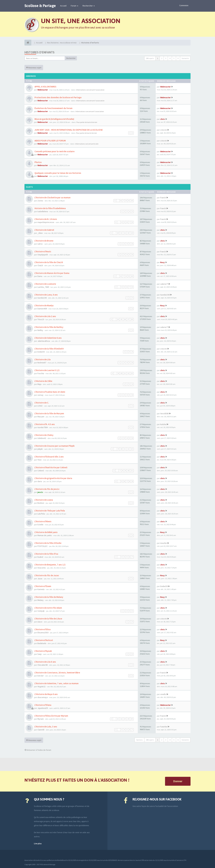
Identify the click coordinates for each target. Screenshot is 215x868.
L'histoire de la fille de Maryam (49, 413)
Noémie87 (42, 363)
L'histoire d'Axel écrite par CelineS (51, 467)
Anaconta (42, 568)
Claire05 (41, 730)
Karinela (41, 589)
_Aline (40, 233)
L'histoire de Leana (43, 500)
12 (125, 233)
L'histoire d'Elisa (42, 629)
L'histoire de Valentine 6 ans (48, 338)
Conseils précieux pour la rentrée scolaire (54, 151)
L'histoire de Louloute (45, 284)
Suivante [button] (185, 58)
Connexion (184, 5)
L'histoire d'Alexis (43, 521)
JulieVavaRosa (44, 341)
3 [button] (166, 58)
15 (132, 719)
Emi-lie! (40, 676)
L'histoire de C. (42, 403)
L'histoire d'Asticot (44, 640)
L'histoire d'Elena (43, 705)
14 (132, 233)
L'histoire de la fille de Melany (49, 597)
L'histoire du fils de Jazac (47, 575)
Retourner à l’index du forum (38, 750)
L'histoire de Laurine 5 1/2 (47, 370)
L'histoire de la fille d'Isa (46, 554)
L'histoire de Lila (42, 359)
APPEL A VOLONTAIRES (45, 87)
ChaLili (40, 265)
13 (128, 233)
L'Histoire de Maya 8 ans (46, 694)
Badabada (42, 643)
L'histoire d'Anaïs (43, 251)
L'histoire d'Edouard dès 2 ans (49, 457)
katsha (163, 424)
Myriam (41, 719)
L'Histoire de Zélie (43, 381)
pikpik (40, 449)
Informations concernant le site (87, 144)
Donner (178, 781)
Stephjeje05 (43, 255)
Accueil (63, 6)
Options (139, 740)
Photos (38, 162)
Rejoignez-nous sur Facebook (157, 799)
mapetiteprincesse (46, 222)
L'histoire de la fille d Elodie (48, 543)
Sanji (39, 654)
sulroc (40, 244)
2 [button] (162, 58)
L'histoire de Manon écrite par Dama (52, 273)
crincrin (163, 130)
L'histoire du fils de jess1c (47, 489)
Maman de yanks (45, 535)
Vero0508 (164, 414)
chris (162, 119)
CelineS (41, 471)
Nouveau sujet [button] (34, 68)
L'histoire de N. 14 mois (46, 219)
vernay (40, 395)
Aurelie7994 (43, 427)
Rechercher (89, 6)
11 (121, 233)
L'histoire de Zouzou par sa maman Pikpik (54, 446)
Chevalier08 (43, 665)
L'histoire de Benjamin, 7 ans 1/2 (50, 565)
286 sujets (150, 58)
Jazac (40, 579)
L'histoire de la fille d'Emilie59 (49, 349)
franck (163, 198)
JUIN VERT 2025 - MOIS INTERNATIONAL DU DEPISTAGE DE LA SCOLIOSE (68, 130)
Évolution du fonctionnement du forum (53, 108)
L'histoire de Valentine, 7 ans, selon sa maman (56, 683)
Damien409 (42, 309)
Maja (39, 384)
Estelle (40, 525)
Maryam (41, 417)
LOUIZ (40, 406)
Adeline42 (42, 438)
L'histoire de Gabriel (44, 230)
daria (40, 481)
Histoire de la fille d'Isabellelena (50, 208)
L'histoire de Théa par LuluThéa (49, 511)
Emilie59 (41, 352)
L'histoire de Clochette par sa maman (52, 197)
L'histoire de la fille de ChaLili (49, 262)
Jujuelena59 (43, 708)
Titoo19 (41, 319)
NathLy (40, 330)
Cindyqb (41, 611)
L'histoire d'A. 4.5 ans (44, 424)
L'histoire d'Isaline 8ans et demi (50, 392)
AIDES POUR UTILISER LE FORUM (50, 141)
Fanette (164, 727)
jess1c (40, 492)
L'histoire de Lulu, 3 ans (46, 727)
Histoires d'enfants (39, 52)
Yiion (39, 460)
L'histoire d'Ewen (43, 586)
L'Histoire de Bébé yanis (46, 532)
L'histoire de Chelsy (44, 435)
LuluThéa (41, 514)
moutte (163, 543)
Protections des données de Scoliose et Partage (58, 97)
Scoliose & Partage (40, 6)
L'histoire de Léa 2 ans (45, 316)
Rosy (162, 262)
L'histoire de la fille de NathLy (49, 327)
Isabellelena (43, 211)
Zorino (40, 201)
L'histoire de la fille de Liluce (48, 619)
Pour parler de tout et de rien (87, 122)
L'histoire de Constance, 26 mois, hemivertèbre (57, 673)
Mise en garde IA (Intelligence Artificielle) (54, 119)
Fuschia (41, 373)
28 (132, 319)
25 (121, 319)
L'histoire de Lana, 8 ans (46, 295)
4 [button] (170, 58)
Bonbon (41, 503)
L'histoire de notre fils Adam (48, 608)
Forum (75, 6)
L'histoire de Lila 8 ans (45, 662)
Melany (40, 600)
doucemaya (43, 697)
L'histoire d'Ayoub (43, 651)
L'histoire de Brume (44, 241)
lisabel (40, 557)
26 (125, 319)
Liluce (40, 622)
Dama (40, 276)
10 (132, 201)
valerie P (164, 284)
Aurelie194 (42, 298)
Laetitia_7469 (43, 287)
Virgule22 (41, 686)
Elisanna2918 (43, 633)
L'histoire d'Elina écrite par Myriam (51, 716)
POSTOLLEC (43, 546)
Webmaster (43, 90)
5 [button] (174, 58)
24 (118, 319)
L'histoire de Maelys (44, 305)
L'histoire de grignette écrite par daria (53, 478)
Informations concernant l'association (90, 90)
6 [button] (178, 58)
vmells (163, 694)
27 (128, 319)
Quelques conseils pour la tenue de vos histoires (58, 173)
